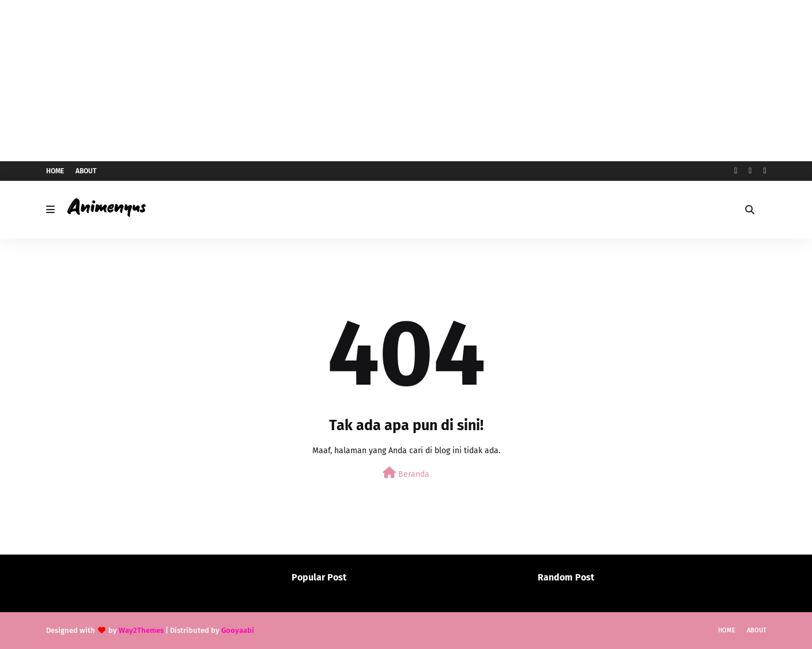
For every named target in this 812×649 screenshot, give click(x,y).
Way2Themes (141, 630)
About (86, 171)
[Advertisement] (406, 81)
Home (55, 171)
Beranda (406, 473)
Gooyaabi (238, 630)
